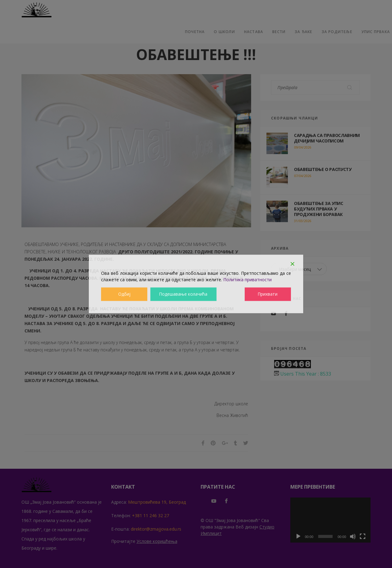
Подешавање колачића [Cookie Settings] (183, 294)
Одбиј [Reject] (124, 294)
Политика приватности (247, 280)
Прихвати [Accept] (268, 294)
